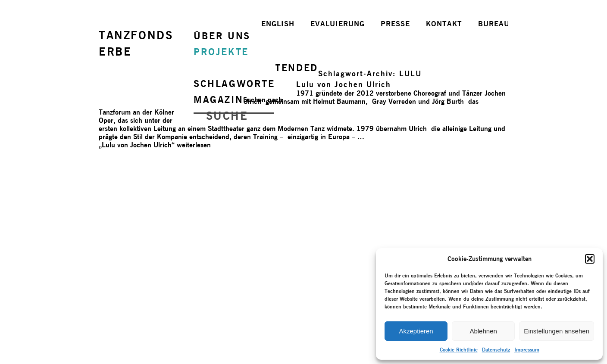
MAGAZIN (218, 100)
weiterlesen (155, 145)
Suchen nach (263, 100)
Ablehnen (483, 331)
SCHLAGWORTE (234, 84)
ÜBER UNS (222, 36)
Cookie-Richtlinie (459, 350)
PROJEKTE (221, 52)
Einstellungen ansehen (557, 331)
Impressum (527, 350)
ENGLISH (278, 24)
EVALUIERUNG (338, 24)
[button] (590, 259)
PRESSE (395, 24)
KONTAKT (444, 24)
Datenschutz (496, 350)
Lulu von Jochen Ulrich (344, 84)
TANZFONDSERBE (136, 43)
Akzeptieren (416, 331)
